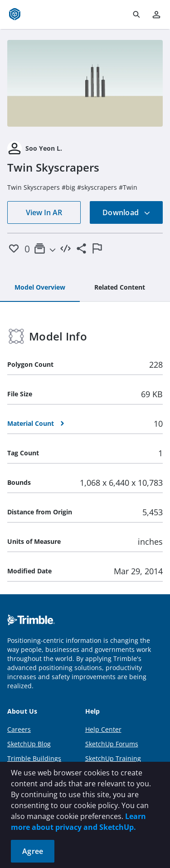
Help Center (103, 729)
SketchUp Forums (112, 744)
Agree (33, 851)
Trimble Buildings (34, 758)
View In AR (44, 212)
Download (126, 212)
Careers (19, 729)
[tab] (40, 288)
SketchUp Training (113, 758)
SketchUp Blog (29, 744)
